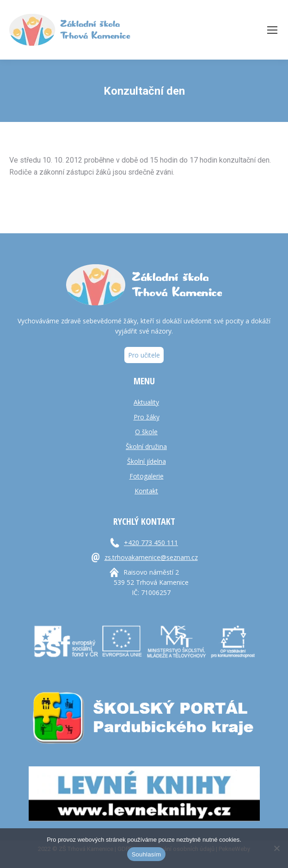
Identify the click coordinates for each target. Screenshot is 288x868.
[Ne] (276, 848)
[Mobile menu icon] (272, 30)
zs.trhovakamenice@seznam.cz (151, 557)
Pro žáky (147, 417)
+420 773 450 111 (151, 543)
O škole (146, 432)
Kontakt (146, 491)
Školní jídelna (147, 461)
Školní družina (146, 446)
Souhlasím (147, 854)
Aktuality (146, 402)
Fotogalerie (147, 476)
